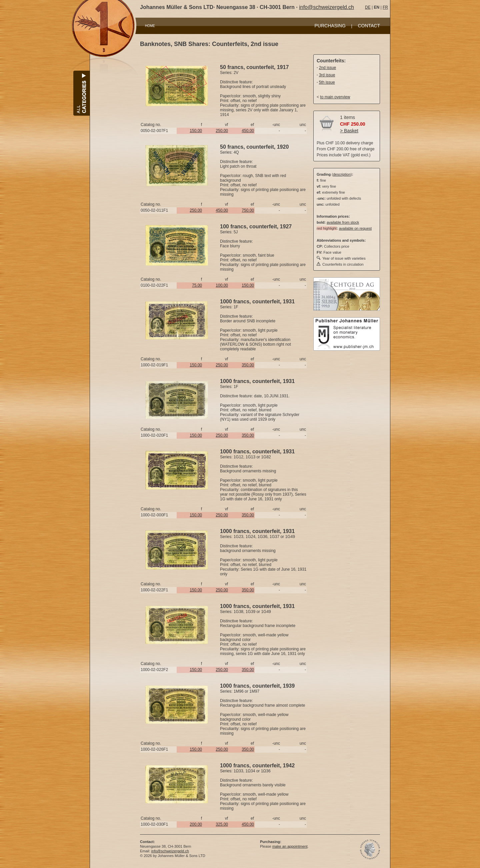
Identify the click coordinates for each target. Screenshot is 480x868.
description (342, 174)
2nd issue (327, 68)
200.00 (196, 824)
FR (385, 7)
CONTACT (369, 26)
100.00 (222, 285)
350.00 (248, 365)
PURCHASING (330, 26)
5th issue (327, 82)
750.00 (248, 210)
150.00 (196, 131)
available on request (355, 228)
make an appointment (290, 846)
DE (368, 7)
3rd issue (327, 75)
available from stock (343, 222)
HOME (150, 26)
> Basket (349, 131)
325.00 (222, 824)
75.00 (197, 285)
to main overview (335, 97)
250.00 (222, 131)
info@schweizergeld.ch (326, 7)
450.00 (248, 131)
